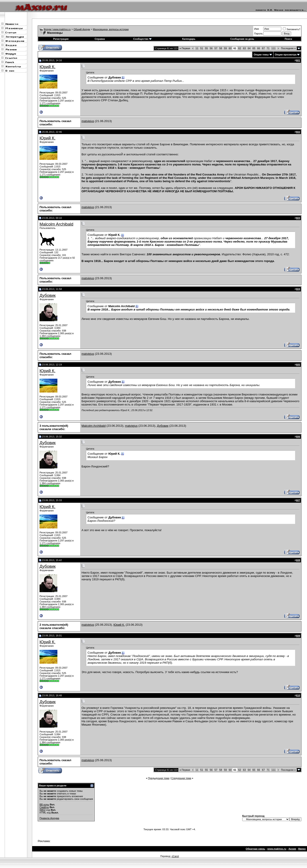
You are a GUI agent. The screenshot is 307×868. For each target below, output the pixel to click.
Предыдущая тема (159, 778)
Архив (292, 849)
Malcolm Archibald (56, 224)
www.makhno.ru (277, 849)
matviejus (88, 121)
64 (249, 48)
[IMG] (43, 810)
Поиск (288, 39)
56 (211, 48)
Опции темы (261, 55)
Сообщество (142, 39)
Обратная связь (255, 849)
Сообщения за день (242, 39)
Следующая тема (181, 778)
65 (254, 48)
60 (230, 48)
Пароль (258, 34)
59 (225, 48)
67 (263, 48)
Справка (100, 39)
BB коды (44, 805)
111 (274, 48)
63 (244, 48)
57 (216, 48)
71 (268, 48)
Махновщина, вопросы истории (111, 29)
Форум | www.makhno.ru (57, 29)
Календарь (189, 39)
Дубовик (48, 295)
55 (206, 48)
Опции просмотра (286, 55)
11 (197, 48)
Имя (256, 29)
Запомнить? (292, 29)
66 (259, 48)
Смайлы (44, 807)
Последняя (288, 48)
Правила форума (49, 818)
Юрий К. (47, 67)
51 (202, 48)
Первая (185, 48)
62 (240, 48)
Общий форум (82, 29)
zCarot (175, 856)
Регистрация (61, 39)
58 (221, 48)
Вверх (302, 849)
